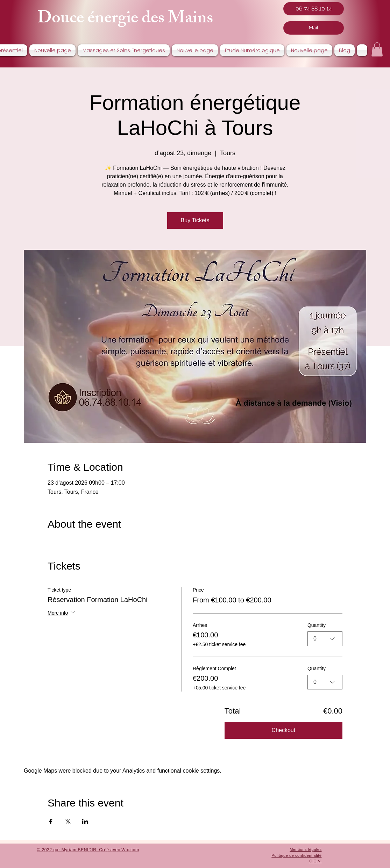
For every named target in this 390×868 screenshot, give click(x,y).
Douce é (66, 20)
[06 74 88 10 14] (314, 9)
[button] (377, 49)
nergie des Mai (146, 20)
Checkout (284, 730)
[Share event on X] (68, 822)
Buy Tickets (195, 220)
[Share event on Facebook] (51, 822)
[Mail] (314, 28)
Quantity (317, 625)
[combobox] (325, 639)
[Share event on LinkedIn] (85, 822)
